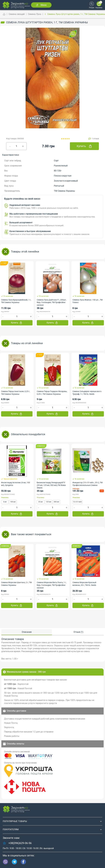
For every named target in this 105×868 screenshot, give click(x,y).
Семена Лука (35, 14)
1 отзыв (95, 139)
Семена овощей (17, 14)
